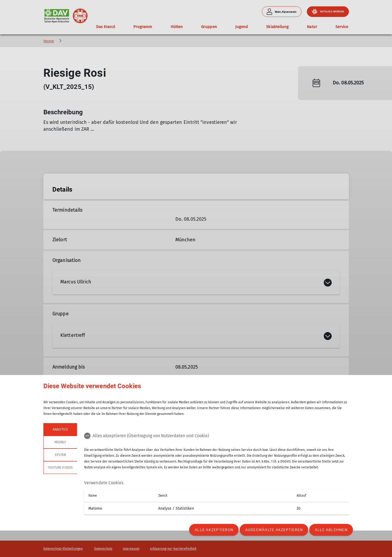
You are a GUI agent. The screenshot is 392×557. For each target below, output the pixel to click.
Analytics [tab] (60, 429)
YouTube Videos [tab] (60, 468)
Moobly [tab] (60, 442)
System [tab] (60, 455)
